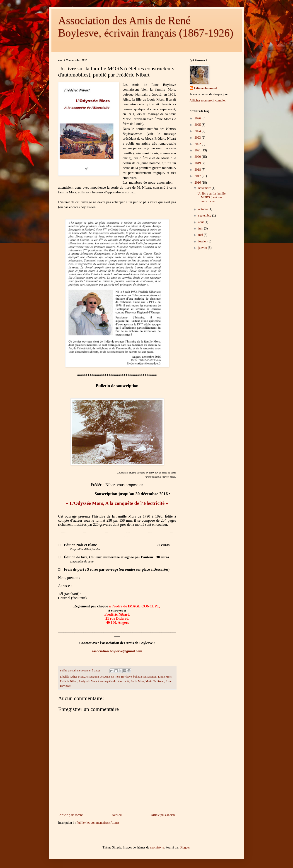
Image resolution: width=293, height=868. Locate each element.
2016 (198, 183)
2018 (198, 170)
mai (201, 235)
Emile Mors (165, 677)
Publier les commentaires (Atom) (98, 823)
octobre (203, 209)
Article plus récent (71, 815)
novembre (205, 188)
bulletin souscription (145, 677)
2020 (198, 157)
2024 (198, 131)
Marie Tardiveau (155, 681)
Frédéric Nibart (69, 681)
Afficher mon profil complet (208, 100)
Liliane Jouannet (206, 88)
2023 (198, 138)
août (201, 222)
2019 (198, 163)
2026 (198, 118)
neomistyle (157, 847)
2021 (198, 150)
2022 (198, 144)
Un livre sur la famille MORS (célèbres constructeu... (211, 197)
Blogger (185, 847)
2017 (198, 176)
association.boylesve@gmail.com (117, 651)
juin (201, 228)
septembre (205, 216)
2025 (198, 125)
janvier (203, 248)
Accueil (117, 815)
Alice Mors (78, 677)
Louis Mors (137, 681)
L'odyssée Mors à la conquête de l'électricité (104, 681)
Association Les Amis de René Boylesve (109, 677)
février (203, 241)
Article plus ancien (163, 815)
